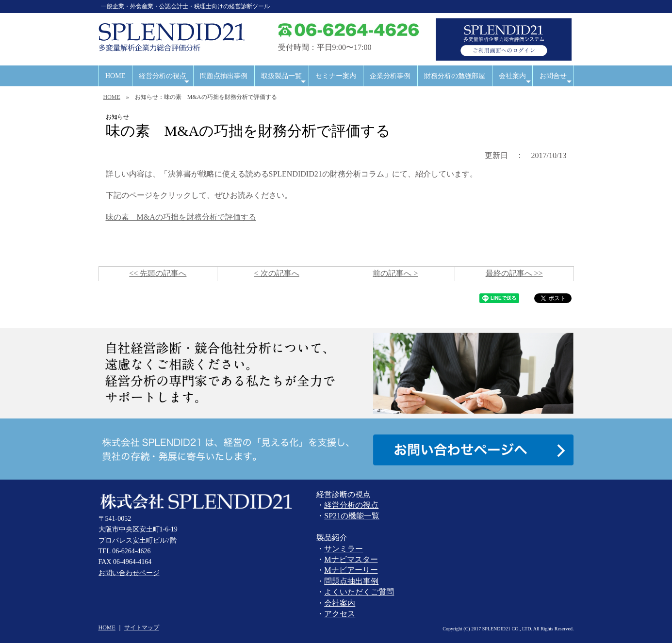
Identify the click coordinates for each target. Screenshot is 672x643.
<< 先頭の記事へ (158, 273)
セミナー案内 (336, 76)
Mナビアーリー (351, 570)
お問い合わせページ (129, 573)
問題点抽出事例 (224, 76)
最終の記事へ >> (514, 273)
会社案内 (516, 79)
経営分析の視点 (165, 79)
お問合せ (557, 79)
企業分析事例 (390, 76)
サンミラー (344, 549)
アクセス (340, 614)
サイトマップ (142, 627)
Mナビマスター (351, 559)
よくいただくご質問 (359, 592)
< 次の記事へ (277, 273)
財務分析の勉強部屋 (455, 76)
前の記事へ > (395, 273)
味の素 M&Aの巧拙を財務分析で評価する (181, 217)
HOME (115, 76)
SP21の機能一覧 (352, 516)
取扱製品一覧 (284, 79)
